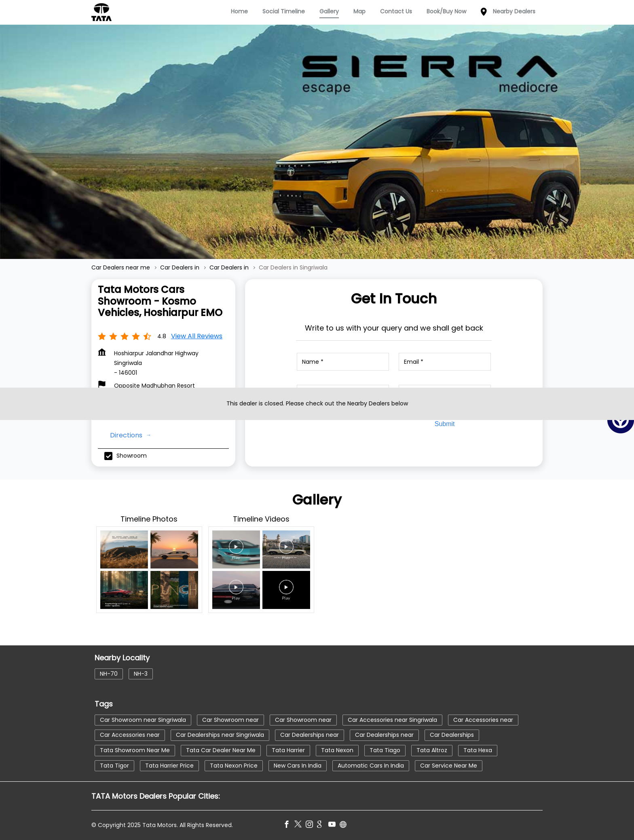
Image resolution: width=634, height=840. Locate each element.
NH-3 (141, 674)
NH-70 (109, 674)
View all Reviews (197, 336)
